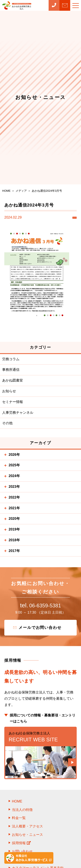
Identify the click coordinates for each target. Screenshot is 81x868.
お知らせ (9, 391)
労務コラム (11, 359)
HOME (17, 803)
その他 (7, 423)
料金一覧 (19, 820)
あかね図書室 (13, 380)
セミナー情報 (13, 402)
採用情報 (21, 845)
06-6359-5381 (40, 607)
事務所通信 (11, 370)
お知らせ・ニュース (27, 837)
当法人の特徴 (22, 812)
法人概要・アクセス (27, 828)
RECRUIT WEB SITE (40, 739)
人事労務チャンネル (18, 413)
